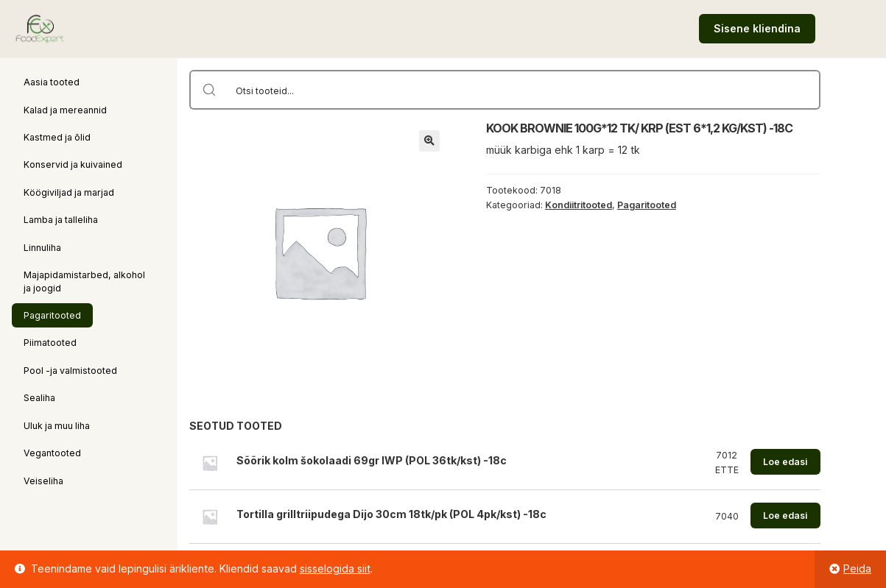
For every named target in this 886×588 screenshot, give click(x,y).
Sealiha (39, 398)
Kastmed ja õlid (57, 137)
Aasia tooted (52, 82)
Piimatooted (50, 343)
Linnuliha (42, 248)
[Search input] (524, 90)
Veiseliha (43, 481)
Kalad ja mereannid (65, 110)
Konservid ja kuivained (73, 164)
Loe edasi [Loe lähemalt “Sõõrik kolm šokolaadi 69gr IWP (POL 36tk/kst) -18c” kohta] (785, 462)
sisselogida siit (335, 568)
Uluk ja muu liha (57, 426)
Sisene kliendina (757, 28)
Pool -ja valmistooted (70, 371)
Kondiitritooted (579, 205)
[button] (429, 141)
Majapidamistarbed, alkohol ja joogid (84, 281)
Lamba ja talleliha (61, 220)
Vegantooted (52, 453)
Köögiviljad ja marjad (69, 192)
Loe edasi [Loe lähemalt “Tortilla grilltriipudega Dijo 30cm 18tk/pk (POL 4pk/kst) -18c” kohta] (785, 516)
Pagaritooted (52, 315)
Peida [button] (857, 568)
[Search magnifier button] (209, 90)
